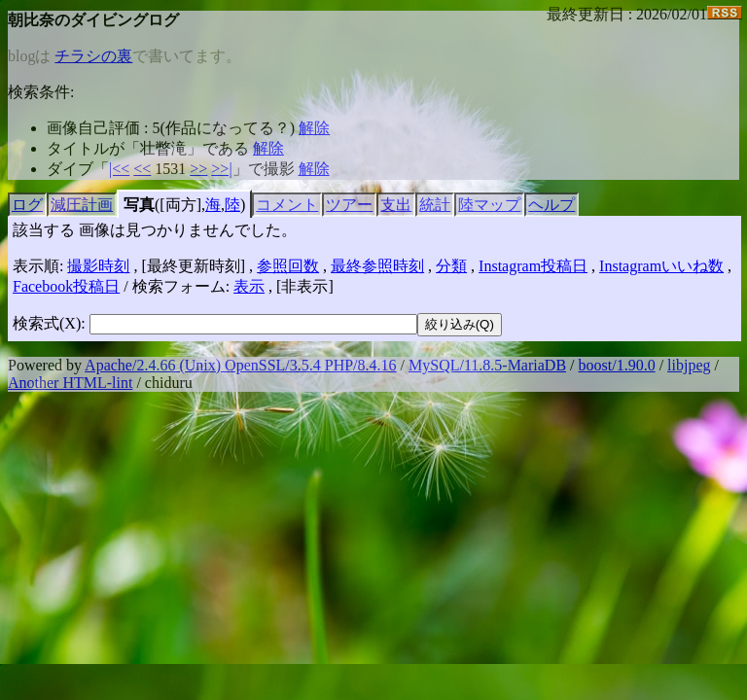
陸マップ (489, 205)
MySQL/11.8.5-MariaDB (487, 365)
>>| (221, 169)
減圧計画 (82, 205)
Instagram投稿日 (533, 266)
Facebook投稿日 (66, 286)
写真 (139, 205)
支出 (396, 205)
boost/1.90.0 (617, 365)
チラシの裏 (93, 56)
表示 (249, 286)
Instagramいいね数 (661, 266)
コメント (287, 205)
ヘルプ (551, 205)
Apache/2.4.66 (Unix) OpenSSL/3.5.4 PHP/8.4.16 (240, 365)
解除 (314, 128)
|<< (119, 169)
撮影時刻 (98, 266)
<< (142, 169)
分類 (451, 266)
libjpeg (689, 365)
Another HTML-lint (70, 383)
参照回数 (288, 266)
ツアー (349, 205)
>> (198, 169)
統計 (435, 205)
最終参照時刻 (377, 266)
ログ (27, 205)
